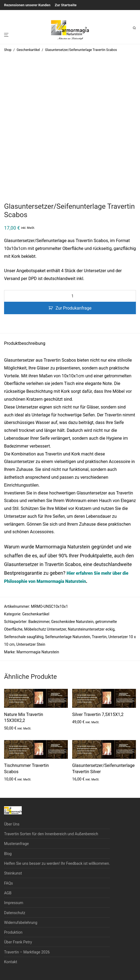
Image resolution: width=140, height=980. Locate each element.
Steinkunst (13, 873)
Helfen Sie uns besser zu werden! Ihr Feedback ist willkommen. (57, 863)
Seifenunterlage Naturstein (68, 637)
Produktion (13, 932)
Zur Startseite (66, 5)
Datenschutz (15, 913)
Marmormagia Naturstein (38, 652)
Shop (8, 50)
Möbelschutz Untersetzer (45, 629)
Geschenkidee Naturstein (72, 622)
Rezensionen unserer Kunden (27, 5)
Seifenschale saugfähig (24, 637)
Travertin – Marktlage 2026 (27, 952)
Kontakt (11, 962)
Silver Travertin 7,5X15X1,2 (98, 714)
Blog (8, 854)
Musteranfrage (16, 844)
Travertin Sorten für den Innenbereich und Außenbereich (51, 834)
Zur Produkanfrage (74, 308)
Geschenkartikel (28, 50)
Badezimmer (39, 622)
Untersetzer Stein (31, 644)
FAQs (9, 883)
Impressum (14, 903)
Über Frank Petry (18, 942)
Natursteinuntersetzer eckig (91, 629)
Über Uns (12, 824)
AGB (8, 893)
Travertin (99, 637)
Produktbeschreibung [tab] (25, 343)
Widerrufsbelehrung (21, 923)
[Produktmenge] (70, 296)
